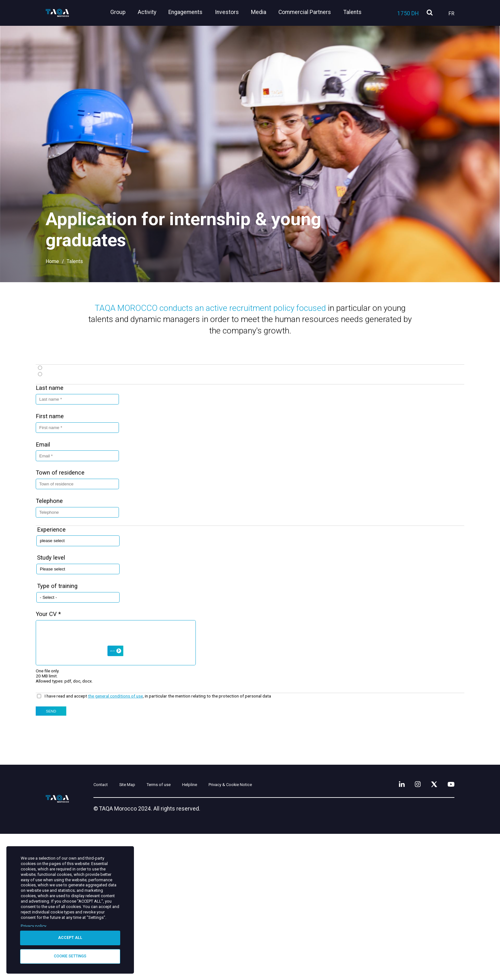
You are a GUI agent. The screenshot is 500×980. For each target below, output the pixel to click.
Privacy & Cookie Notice (290, 930)
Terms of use (193, 930)
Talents (353, 12)
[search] (430, 13)
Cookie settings (70, 956)
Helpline (234, 930)
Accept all (70, 937)
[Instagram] (409, 928)
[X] (429, 928)
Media (263, 12)
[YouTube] (449, 928)
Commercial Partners (307, 12)
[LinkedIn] (390, 928)
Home (52, 261)
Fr (451, 14)
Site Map (151, 930)
